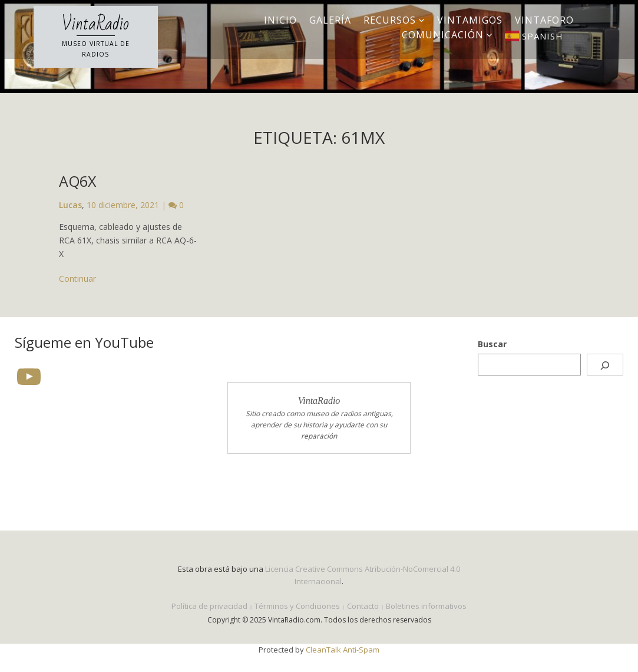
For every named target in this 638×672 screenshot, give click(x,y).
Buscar (492, 344)
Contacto (363, 606)
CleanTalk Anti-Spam (343, 650)
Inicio (280, 20)
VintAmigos (470, 20)
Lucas (70, 205)
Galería (330, 20)
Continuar (77, 279)
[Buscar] (605, 365)
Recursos (390, 20)
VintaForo (544, 20)
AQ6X (77, 181)
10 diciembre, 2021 (123, 205)
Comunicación (443, 35)
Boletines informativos (426, 606)
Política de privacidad (209, 606)
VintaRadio (95, 24)
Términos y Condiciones (297, 606)
